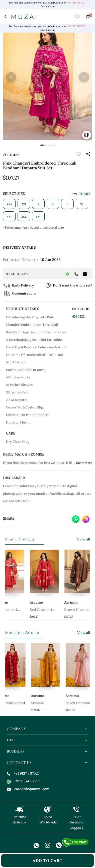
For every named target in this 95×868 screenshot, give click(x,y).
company (16, 729)
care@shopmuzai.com (28, 789)
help (12, 740)
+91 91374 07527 (23, 773)
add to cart (47, 860)
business (16, 751)
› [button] (84, 77)
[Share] (88, 154)
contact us (19, 763)
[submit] (79, 154)
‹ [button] (11, 77)
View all (84, 539)
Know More (84, 463)
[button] (42, 145)
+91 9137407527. (77, 3)
